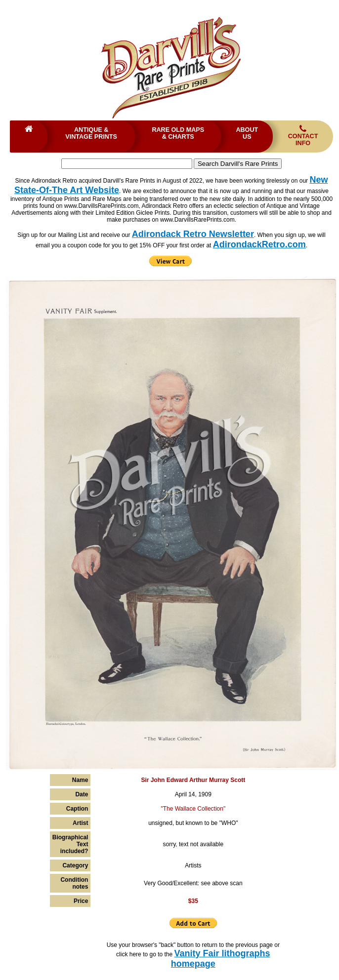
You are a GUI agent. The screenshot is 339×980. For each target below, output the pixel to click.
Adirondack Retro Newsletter (193, 234)
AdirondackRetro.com (259, 244)
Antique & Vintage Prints (91, 133)
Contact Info (303, 136)
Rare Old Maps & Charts (178, 133)
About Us (247, 133)
